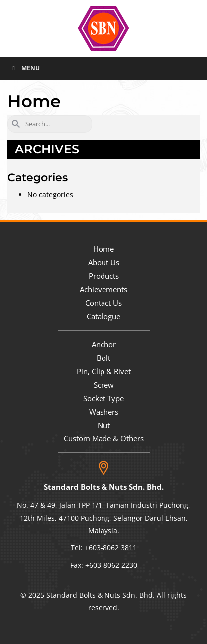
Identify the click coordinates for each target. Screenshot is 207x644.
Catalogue (103, 316)
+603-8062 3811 (111, 548)
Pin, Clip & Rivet (104, 371)
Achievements (103, 289)
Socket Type (103, 398)
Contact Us (103, 303)
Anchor (104, 344)
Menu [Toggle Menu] (25, 68)
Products (104, 276)
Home (103, 249)
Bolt (103, 358)
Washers (104, 412)
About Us (104, 262)
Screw (104, 385)
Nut (104, 425)
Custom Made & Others (104, 438)
